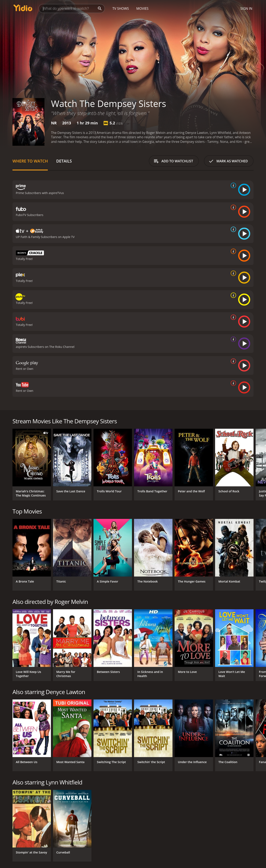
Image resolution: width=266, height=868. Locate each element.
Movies (142, 8)
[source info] (233, 185)
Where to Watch (30, 161)
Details (64, 161)
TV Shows (121, 8)
